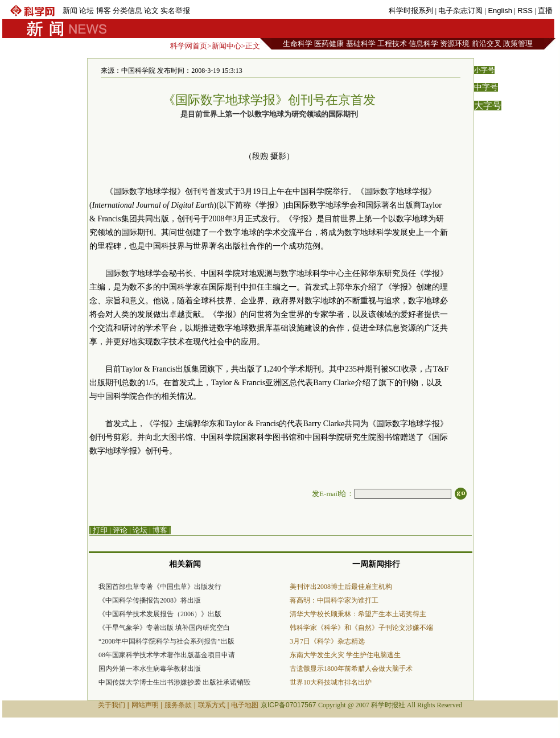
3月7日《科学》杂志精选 (327, 641)
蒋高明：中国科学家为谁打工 (334, 600)
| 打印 (98, 530)
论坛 (87, 11)
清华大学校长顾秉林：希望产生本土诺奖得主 (358, 614)
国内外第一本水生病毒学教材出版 (150, 669)
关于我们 (112, 705)
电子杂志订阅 (460, 11)
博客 (104, 11)
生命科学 (298, 44)
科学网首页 (189, 46)
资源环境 (455, 44)
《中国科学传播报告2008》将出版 (150, 600)
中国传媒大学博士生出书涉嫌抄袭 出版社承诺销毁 (174, 682)
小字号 (484, 70)
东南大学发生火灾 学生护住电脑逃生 (345, 655)
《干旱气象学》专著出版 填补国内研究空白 (164, 628)
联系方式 (212, 705)
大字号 (488, 106)
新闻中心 (227, 46)
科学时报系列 (411, 11)
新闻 (70, 11)
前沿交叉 (487, 44)
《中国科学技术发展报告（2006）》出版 (160, 614)
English (500, 11)
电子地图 (245, 705)
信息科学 (423, 44)
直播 (545, 11)
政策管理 (518, 44)
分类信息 (127, 11)
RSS (525, 11)
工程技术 (392, 44)
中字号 (486, 87)
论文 (151, 11)
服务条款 (178, 705)
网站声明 (145, 705)
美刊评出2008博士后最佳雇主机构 (341, 587)
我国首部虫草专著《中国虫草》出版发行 (160, 587)
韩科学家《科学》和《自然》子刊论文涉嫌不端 (361, 628)
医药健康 (329, 44)
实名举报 (175, 11)
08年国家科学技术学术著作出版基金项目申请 (167, 655)
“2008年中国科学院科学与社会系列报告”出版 (166, 641)
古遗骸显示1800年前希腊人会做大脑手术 (351, 669)
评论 (120, 530)
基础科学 (361, 44)
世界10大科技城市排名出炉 (331, 682)
